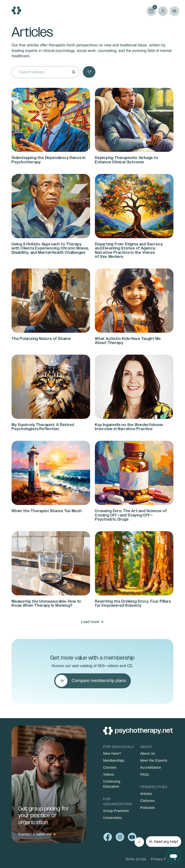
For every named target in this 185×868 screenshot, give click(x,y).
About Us (148, 753)
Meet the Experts (154, 760)
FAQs (145, 774)
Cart (151, 11)
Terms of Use (136, 859)
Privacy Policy (162, 859)
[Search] (74, 72)
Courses (110, 767)
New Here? (112, 753)
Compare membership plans (99, 681)
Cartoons (147, 801)
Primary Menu (174, 11)
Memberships (114, 760)
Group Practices (116, 811)
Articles (146, 794)
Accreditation (151, 767)
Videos (109, 774)
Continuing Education (112, 784)
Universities (112, 818)
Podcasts (148, 808)
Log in (163, 11)
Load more (90, 622)
